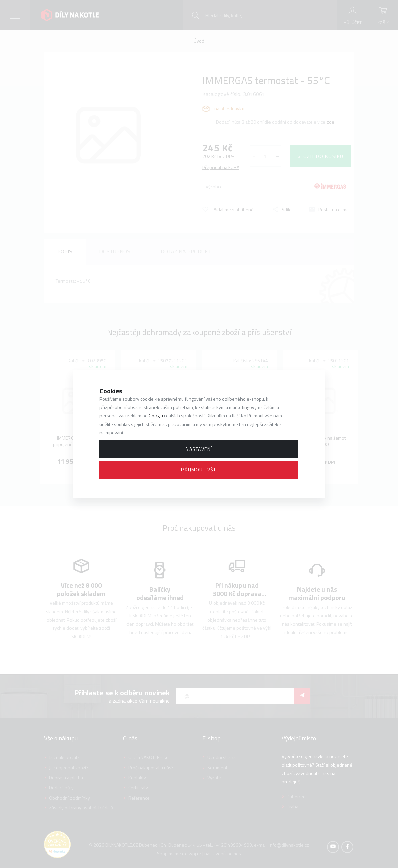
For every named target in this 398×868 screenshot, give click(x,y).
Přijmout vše (199, 470)
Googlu (156, 416)
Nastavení (199, 449)
